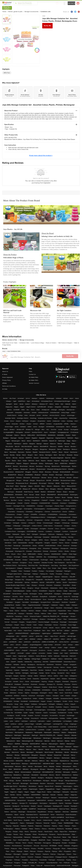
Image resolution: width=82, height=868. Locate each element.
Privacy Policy (6, 380)
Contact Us (32, 374)
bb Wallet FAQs (34, 377)
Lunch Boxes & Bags (38, 343)
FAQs (31, 371)
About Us (5, 371)
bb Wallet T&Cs (34, 380)
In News (5, 374)
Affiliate (4, 383)
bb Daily (5, 389)
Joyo (44, 16)
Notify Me (47, 26)
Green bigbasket (7, 377)
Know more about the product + (41, 156)
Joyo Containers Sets (14, 351)
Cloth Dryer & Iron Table (10, 343)
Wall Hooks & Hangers (66, 343)
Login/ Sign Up (71, 3)
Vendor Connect (34, 383)
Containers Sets (25, 343)
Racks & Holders (52, 343)
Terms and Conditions (9, 386)
